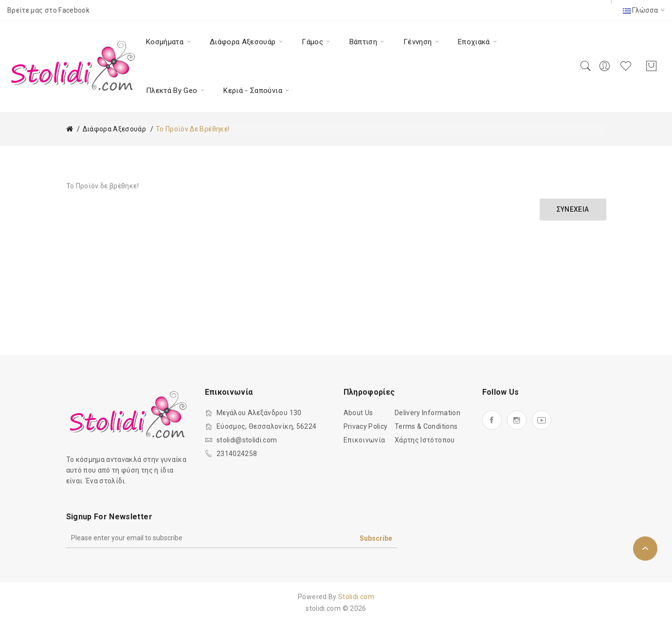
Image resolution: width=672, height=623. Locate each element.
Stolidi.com (356, 597)
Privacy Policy (366, 426)
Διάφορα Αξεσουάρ (115, 129)
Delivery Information (427, 413)
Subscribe (376, 538)
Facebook (74, 10)
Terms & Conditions (426, 426)
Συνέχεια (573, 209)
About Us (358, 413)
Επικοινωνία (364, 440)
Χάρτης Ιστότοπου (425, 440)
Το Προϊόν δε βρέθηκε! (192, 129)
